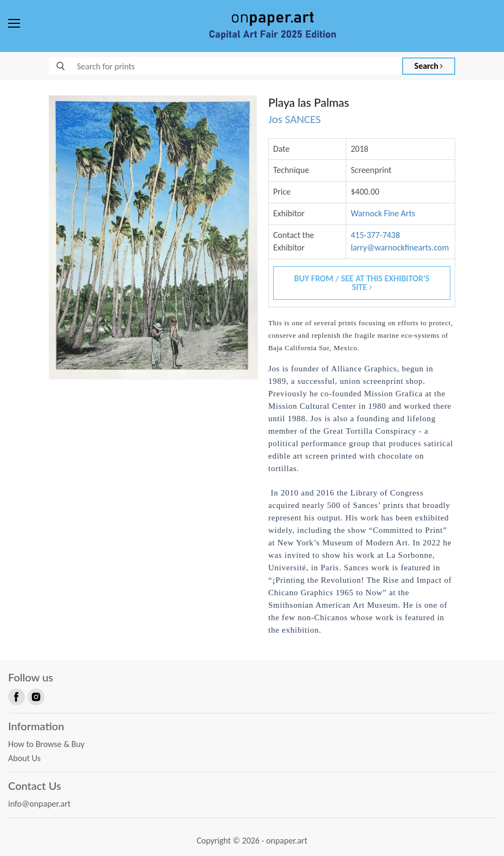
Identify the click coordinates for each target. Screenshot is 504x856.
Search (429, 66)
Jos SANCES (295, 119)
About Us (24, 758)
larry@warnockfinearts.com (400, 247)
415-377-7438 (375, 235)
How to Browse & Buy (46, 744)
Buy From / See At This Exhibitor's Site (362, 283)
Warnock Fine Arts (383, 213)
